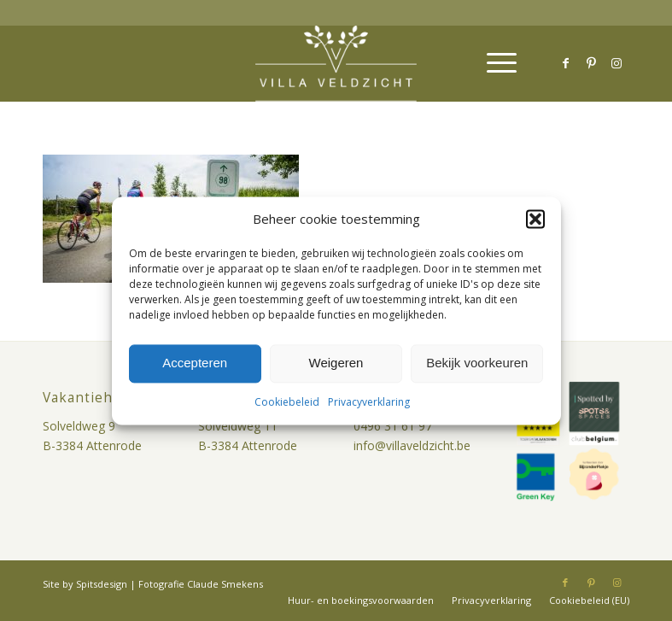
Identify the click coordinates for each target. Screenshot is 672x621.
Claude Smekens (225, 584)
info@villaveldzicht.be (412, 445)
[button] (535, 219)
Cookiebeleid (287, 402)
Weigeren (336, 363)
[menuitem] (493, 63)
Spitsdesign (102, 584)
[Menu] (493, 63)
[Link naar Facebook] (565, 63)
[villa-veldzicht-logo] (336, 63)
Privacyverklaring (369, 402)
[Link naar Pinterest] (591, 63)
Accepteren (195, 363)
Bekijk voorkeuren (477, 363)
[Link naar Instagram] (616, 63)
